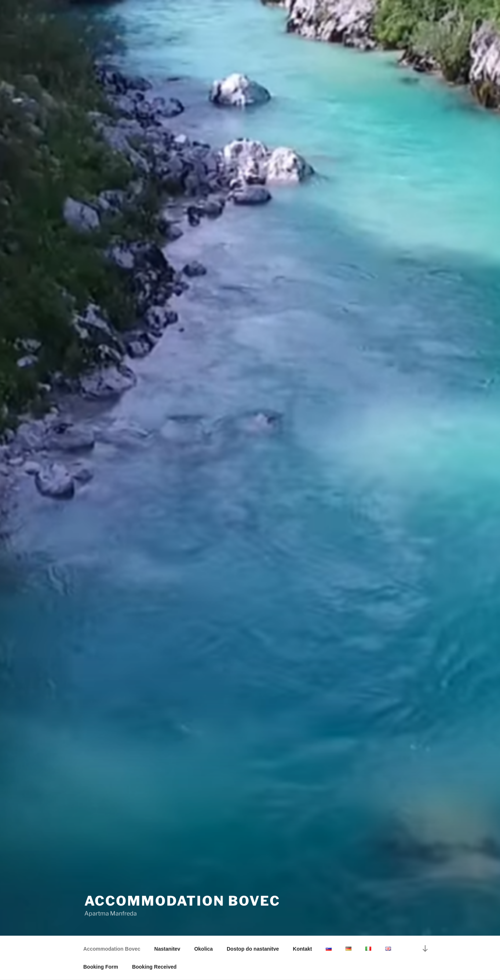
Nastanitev (167, 949)
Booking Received (154, 967)
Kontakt (302, 949)
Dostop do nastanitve (253, 949)
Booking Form (101, 967)
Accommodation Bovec (183, 901)
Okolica (203, 949)
